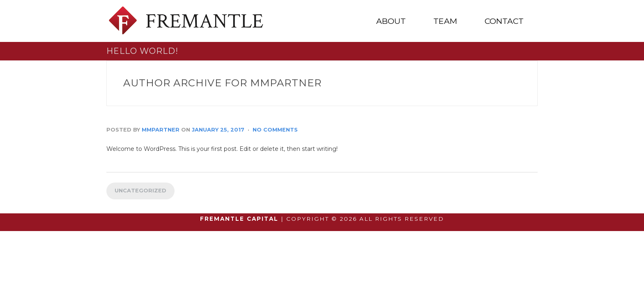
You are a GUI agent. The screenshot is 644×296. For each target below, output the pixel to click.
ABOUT (391, 21)
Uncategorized (140, 191)
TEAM (445, 21)
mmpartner (161, 130)
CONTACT (504, 21)
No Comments (275, 130)
